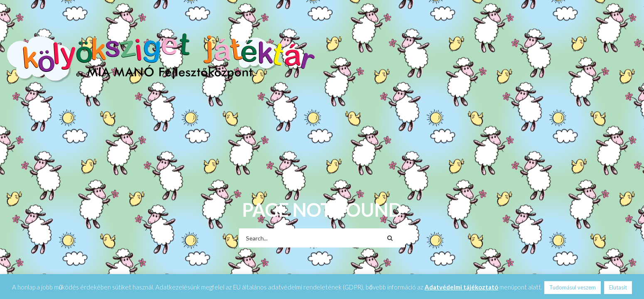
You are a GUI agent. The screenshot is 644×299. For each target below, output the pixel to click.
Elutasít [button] (618, 287)
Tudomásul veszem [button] (573, 287)
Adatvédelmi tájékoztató (461, 287)
